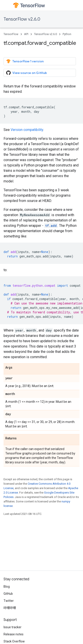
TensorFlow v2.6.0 (22, 19)
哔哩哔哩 (10, 608)
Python (67, 34)
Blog (7, 587)
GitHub (8, 594)
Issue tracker (13, 627)
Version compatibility (27, 130)
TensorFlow (11, 34)
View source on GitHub (27, 73)
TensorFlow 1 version (25, 61)
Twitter (9, 601)
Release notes (14, 634)
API (26, 34)
